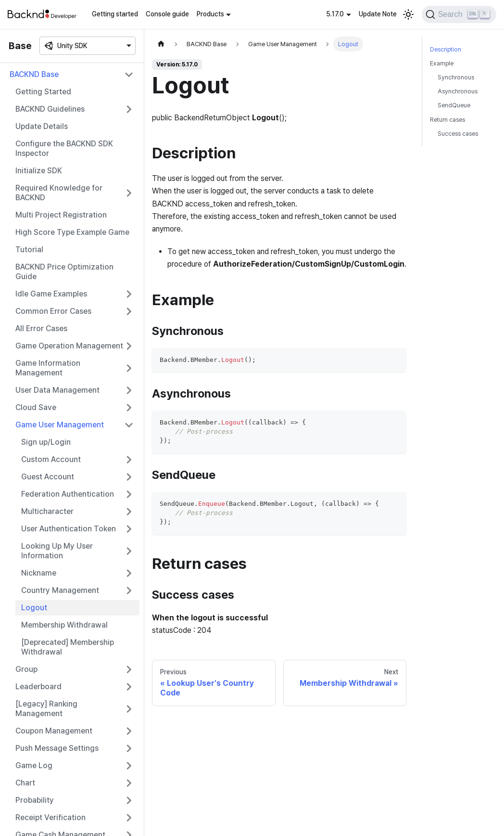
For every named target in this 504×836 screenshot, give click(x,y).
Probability (35, 800)
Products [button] (210, 14)
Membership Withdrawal (64, 625)
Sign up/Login (46, 442)
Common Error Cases (53, 311)
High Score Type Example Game (72, 232)
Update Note (378, 14)
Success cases (458, 134)
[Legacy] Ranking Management (46, 709)
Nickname (39, 573)
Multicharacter (47, 511)
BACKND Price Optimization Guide (64, 272)
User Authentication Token (69, 529)
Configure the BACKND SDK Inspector (64, 148)
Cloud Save (36, 407)
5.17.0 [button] (335, 14)
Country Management (60, 590)
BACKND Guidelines (50, 109)
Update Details (42, 126)
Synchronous (456, 77)
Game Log (34, 765)
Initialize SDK (39, 171)
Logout (34, 608)
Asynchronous (458, 91)
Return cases (447, 120)
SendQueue (454, 105)
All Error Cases (41, 328)
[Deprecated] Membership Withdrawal (68, 647)
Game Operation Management (69, 346)
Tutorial (29, 250)
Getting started (115, 14)
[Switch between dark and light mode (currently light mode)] (408, 14)
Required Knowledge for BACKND (59, 193)
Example (442, 63)
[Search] (459, 14)
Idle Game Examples (51, 294)
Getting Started (43, 92)
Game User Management (60, 425)
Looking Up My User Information (57, 551)
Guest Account (48, 477)
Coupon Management (54, 731)
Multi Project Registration (61, 215)
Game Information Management (48, 368)
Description (446, 49)
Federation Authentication (68, 494)
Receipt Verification (50, 817)
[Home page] (161, 44)
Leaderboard (38, 687)
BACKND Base (34, 74)
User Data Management (57, 390)
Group (26, 669)
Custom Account (51, 459)
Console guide (167, 14)
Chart (25, 783)
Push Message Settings (57, 748)
